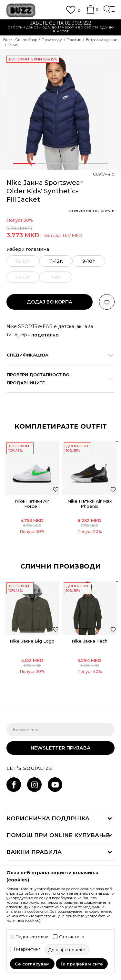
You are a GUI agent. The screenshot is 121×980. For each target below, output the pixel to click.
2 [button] (48, 164)
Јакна (13, 45)
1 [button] (24, 164)
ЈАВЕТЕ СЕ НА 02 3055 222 (61, 23)
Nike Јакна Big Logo (32, 641)
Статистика (72, 937)
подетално (45, 335)
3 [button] (73, 164)
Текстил (74, 40)
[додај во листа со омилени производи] (56, 489)
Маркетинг (28, 949)
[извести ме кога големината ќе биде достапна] (23, 261)
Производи (52, 40)
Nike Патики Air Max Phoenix (90, 504)
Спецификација (57, 355)
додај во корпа (50, 302)
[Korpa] (90, 13)
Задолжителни (32, 937)
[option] (60, 28)
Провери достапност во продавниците (57, 379)
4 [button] (97, 164)
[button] (107, 302)
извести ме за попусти (92, 210)
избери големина (28, 249)
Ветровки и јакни (102, 40)
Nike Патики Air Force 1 (32, 504)
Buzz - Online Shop (20, 40)
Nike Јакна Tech (90, 641)
